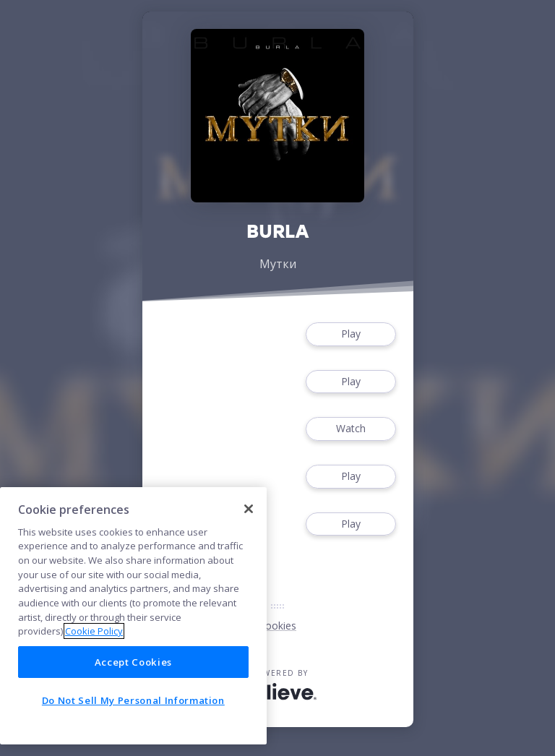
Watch (350, 429)
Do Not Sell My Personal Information (133, 700)
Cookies (277, 626)
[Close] (249, 509)
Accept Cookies (133, 662)
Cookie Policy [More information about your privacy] (94, 631)
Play (350, 334)
